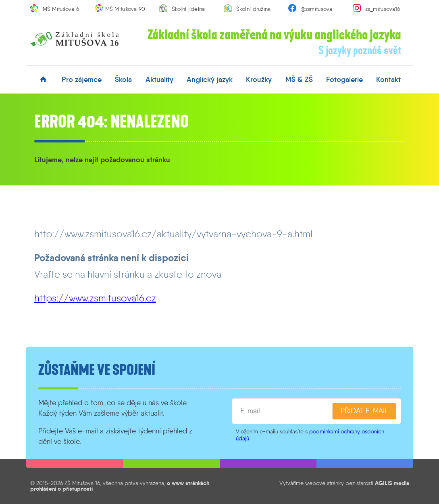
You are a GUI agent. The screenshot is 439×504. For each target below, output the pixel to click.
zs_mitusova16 (383, 9)
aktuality (159, 79)
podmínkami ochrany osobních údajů (310, 435)
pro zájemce (82, 79)
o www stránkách (188, 483)
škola (123, 79)
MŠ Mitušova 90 (125, 9)
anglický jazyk (210, 79)
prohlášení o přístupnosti (61, 489)
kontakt (388, 79)
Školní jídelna (188, 9)
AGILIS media (392, 483)
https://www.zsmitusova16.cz (95, 298)
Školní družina (254, 9)
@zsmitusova (317, 9)
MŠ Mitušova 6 (61, 9)
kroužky (259, 79)
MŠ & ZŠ (299, 79)
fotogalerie (344, 79)
